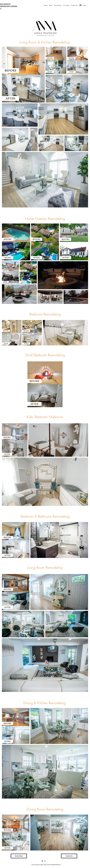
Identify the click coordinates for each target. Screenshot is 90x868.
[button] (19, 856)
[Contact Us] (69, 856)
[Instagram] (42, 861)
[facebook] (45, 861)
